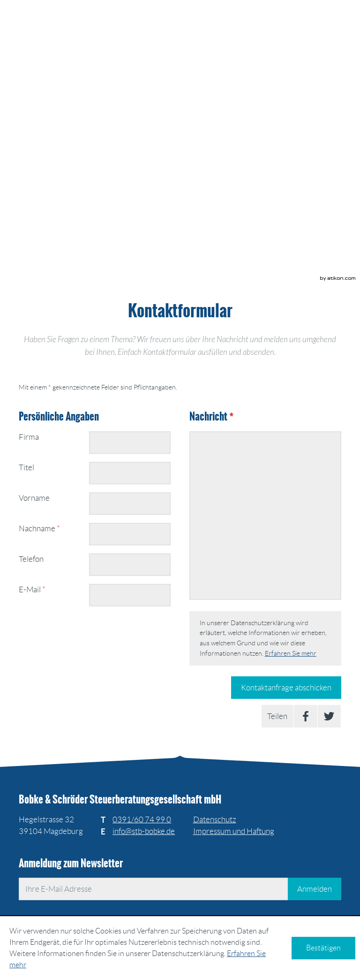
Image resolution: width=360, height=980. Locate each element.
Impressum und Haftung (234, 831)
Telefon (31, 559)
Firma (29, 437)
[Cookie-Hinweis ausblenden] (323, 948)
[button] (186, 63)
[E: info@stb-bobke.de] (144, 831)
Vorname (34, 498)
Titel (26, 467)
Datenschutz (215, 819)
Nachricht (211, 417)
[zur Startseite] (98, 29)
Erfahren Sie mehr (291, 653)
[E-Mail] (153, 889)
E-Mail (32, 590)
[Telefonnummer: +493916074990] (142, 820)
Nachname (39, 528)
